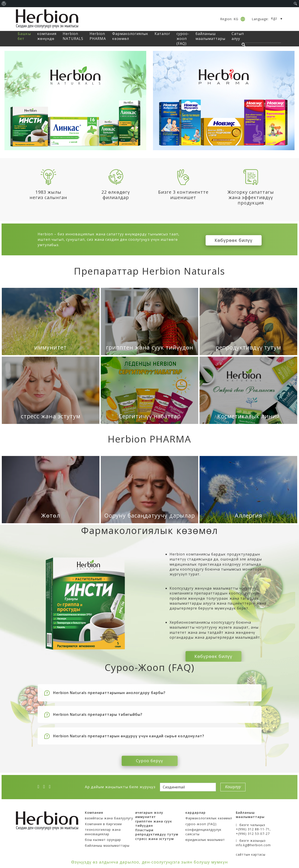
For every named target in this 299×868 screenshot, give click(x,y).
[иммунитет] (51, 321)
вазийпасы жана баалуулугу (109, 816)
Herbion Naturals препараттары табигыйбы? (98, 712)
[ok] (51, 785)
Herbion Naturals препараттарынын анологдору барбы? (109, 691)
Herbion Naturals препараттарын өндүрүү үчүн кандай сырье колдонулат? (129, 734)
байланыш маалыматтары (210, 36)
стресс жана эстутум (51, 416)
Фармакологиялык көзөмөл (209, 816)
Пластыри (144, 828)
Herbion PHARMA (98, 36)
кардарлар (196, 810)
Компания (94, 810)
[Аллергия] (248, 490)
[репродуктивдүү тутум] (248, 321)
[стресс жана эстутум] (51, 390)
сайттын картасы (251, 852)
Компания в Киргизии (103, 822)
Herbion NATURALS (73, 36)
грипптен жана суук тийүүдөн (150, 347)
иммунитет (51, 347)
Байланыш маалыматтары (250, 813)
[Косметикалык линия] (248, 390)
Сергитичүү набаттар (150, 416)
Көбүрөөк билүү (233, 239)
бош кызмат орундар (103, 838)
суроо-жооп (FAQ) (183, 39)
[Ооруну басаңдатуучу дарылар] (150, 490)
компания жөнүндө (47, 36)
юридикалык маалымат (205, 838)
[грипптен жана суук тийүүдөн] (150, 321)
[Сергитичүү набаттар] (150, 390)
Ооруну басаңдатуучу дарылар (149, 515)
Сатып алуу (238, 36)
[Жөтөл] (51, 490)
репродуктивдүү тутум (248, 347)
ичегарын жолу (149, 810)
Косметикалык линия (248, 416)
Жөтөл (51, 515)
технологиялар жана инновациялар (103, 830)
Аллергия (248, 515)
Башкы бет (24, 36)
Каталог (162, 34)
